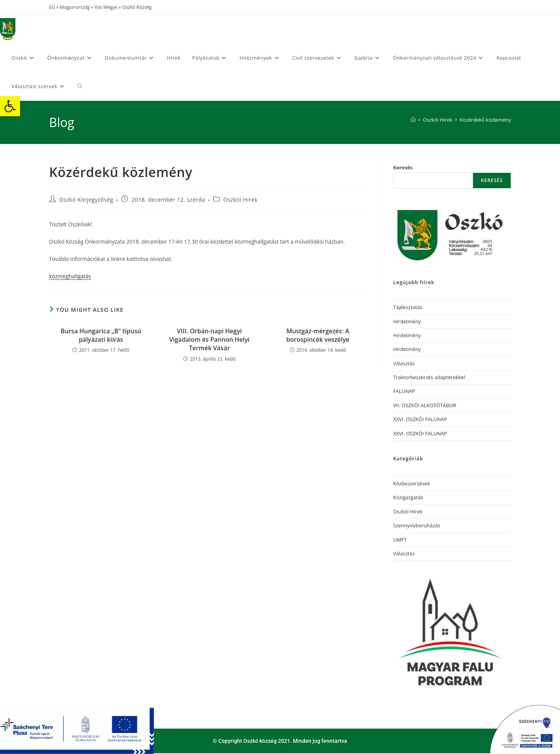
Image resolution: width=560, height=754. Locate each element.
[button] (10, 106)
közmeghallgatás (70, 276)
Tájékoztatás (408, 307)
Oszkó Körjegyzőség (86, 200)
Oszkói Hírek (240, 200)
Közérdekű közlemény (485, 120)
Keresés (403, 167)
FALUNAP (404, 391)
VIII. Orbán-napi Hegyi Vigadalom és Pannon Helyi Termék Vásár (210, 340)
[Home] (413, 120)
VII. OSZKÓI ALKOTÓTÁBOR (425, 405)
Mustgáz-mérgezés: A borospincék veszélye (318, 335)
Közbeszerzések (412, 483)
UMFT (400, 540)
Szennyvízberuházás (417, 525)
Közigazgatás (408, 497)
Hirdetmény (407, 321)
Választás (404, 363)
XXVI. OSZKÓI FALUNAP (420, 419)
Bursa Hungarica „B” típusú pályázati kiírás (101, 335)
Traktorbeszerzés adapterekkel (429, 377)
